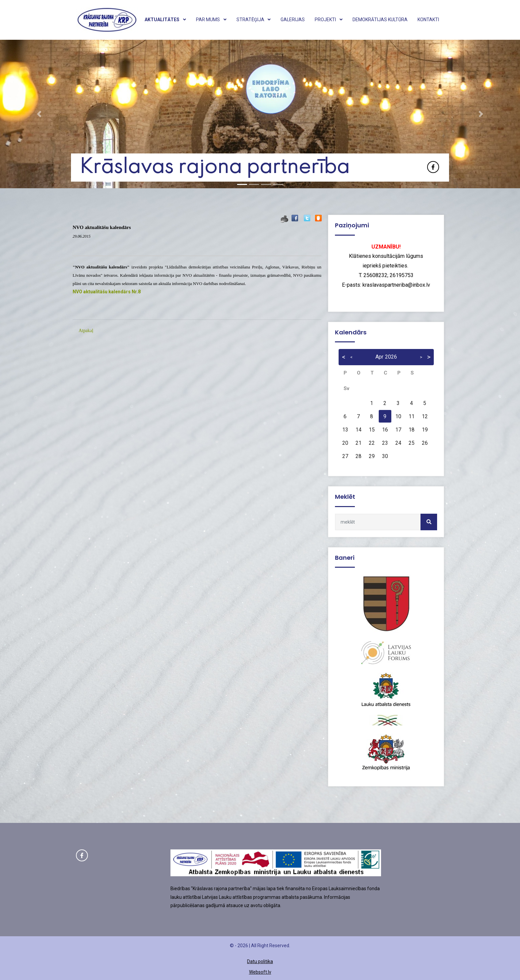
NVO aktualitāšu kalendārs (102, 227)
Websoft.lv (260, 972)
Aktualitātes (165, 20)
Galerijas (293, 20)
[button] (39, 114)
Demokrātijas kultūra (380, 20)
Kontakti (428, 20)
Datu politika (260, 961)
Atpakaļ (86, 331)
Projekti (329, 20)
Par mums (211, 20)
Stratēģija (254, 20)
